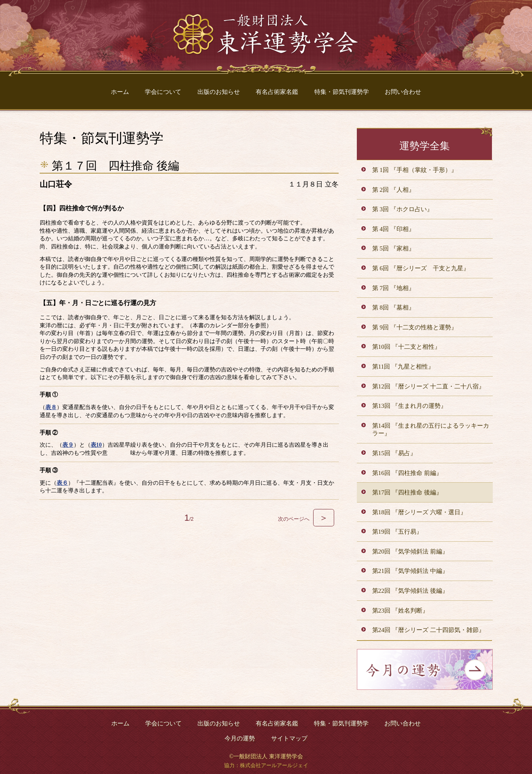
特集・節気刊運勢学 (342, 92)
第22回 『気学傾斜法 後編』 (410, 591)
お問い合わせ (403, 92)
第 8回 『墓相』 (393, 307)
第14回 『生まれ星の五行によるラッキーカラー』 (431, 429)
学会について (163, 92)
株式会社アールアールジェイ (274, 766)
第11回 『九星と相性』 (403, 366)
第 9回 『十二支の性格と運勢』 (415, 327)
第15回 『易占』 (394, 453)
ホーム (120, 92)
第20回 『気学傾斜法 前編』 (410, 551)
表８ (51, 407)
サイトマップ (289, 738)
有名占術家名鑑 (277, 92)
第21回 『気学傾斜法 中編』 (410, 571)
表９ (68, 445)
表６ (62, 483)
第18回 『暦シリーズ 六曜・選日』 (419, 512)
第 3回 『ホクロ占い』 (403, 209)
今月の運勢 (240, 738)
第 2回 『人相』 (393, 190)
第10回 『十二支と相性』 (406, 347)
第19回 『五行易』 (397, 531)
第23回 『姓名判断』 (400, 610)
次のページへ (306, 519)
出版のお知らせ (219, 92)
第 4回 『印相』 (393, 229)
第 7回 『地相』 (393, 288)
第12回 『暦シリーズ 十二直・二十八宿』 (428, 386)
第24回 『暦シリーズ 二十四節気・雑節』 (428, 630)
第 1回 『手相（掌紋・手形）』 (415, 170)
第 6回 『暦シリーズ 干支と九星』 (421, 268)
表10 (96, 445)
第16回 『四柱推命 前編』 (407, 473)
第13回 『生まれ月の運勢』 (409, 406)
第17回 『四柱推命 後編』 (407, 492)
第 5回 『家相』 (393, 248)
